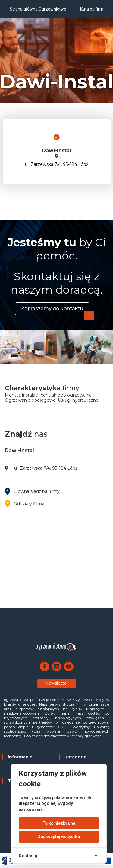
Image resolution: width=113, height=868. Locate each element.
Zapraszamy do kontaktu (52, 309)
